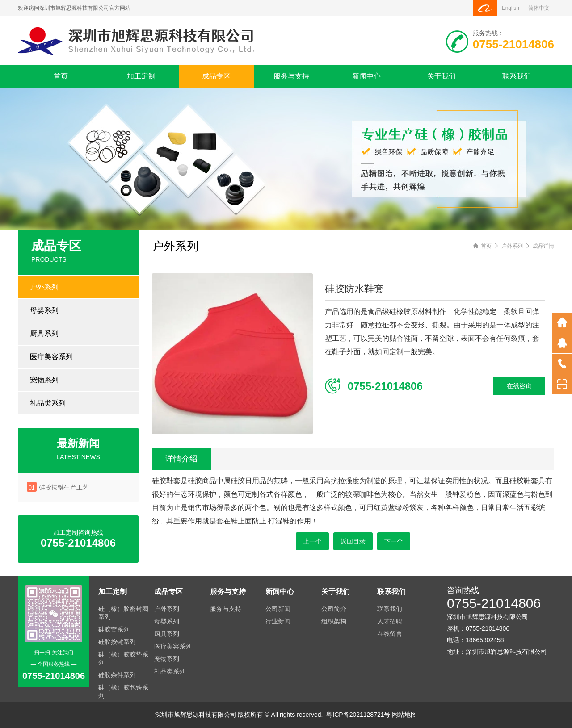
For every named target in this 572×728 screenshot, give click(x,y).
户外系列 (44, 287)
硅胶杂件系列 (117, 675)
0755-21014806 (494, 603)
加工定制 (141, 76)
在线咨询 (519, 386)
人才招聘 (390, 621)
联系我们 (517, 76)
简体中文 (539, 8)
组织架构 (334, 621)
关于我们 (442, 76)
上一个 (312, 541)
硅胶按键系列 (117, 642)
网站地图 (404, 715)
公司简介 (334, 609)
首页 (61, 76)
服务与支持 (291, 76)
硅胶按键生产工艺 (64, 487)
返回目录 (353, 541)
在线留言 (390, 634)
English (511, 8)
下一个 (394, 541)
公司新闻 (278, 609)
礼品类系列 (48, 403)
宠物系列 (44, 380)
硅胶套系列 (114, 629)
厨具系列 (44, 333)
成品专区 (216, 76)
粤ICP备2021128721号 (358, 715)
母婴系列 (44, 310)
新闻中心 (366, 76)
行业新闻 (278, 621)
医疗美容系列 (51, 357)
